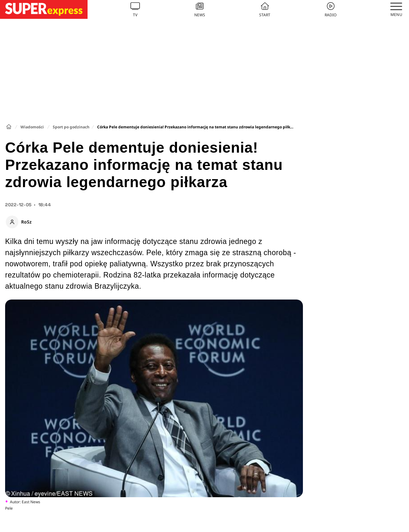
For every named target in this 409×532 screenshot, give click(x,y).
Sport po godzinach (71, 127)
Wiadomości (32, 127)
